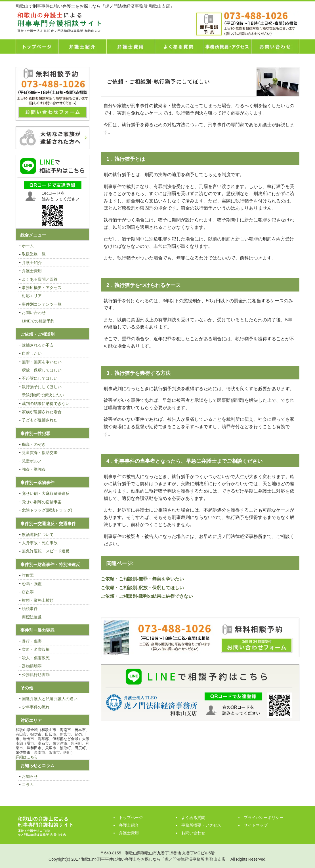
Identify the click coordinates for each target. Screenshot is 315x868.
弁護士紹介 (82, 47)
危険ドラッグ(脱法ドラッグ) (47, 510)
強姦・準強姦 (34, 469)
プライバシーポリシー (264, 818)
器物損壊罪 (32, 666)
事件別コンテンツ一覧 (42, 304)
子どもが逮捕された (40, 420)
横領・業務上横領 (38, 600)
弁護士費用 (131, 47)
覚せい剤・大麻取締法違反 (46, 493)
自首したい (32, 353)
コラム (28, 785)
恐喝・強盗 (32, 584)
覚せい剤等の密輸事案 (42, 502)
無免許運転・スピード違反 (46, 551)
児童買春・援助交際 (40, 453)
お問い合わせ (275, 47)
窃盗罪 (28, 592)
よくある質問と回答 (40, 279)
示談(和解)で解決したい (43, 395)
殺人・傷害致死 (36, 658)
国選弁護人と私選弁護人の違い (50, 699)
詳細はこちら (27, 757)
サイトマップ (256, 825)
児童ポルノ (32, 461)
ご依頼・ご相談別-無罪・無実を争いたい (142, 579)
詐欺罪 (28, 575)
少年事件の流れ (36, 707)
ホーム (28, 246)
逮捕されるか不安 (38, 345)
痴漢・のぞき (34, 444)
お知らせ (30, 776)
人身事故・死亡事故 (40, 543)
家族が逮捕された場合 (42, 412)
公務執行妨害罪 (36, 675)
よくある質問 (179, 47)
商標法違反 (32, 617)
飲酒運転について (38, 535)
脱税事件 (30, 609)
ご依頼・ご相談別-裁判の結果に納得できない (147, 596)
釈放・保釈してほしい (42, 370)
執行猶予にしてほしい (42, 387)
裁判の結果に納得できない (46, 404)
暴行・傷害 (32, 641)
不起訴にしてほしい (40, 378)
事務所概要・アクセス (227, 47)
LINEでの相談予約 (38, 321)
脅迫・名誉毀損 (36, 649)
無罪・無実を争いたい (42, 362)
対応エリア (32, 296)
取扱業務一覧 (34, 254)
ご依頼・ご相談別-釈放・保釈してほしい (142, 588)
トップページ (37, 47)
